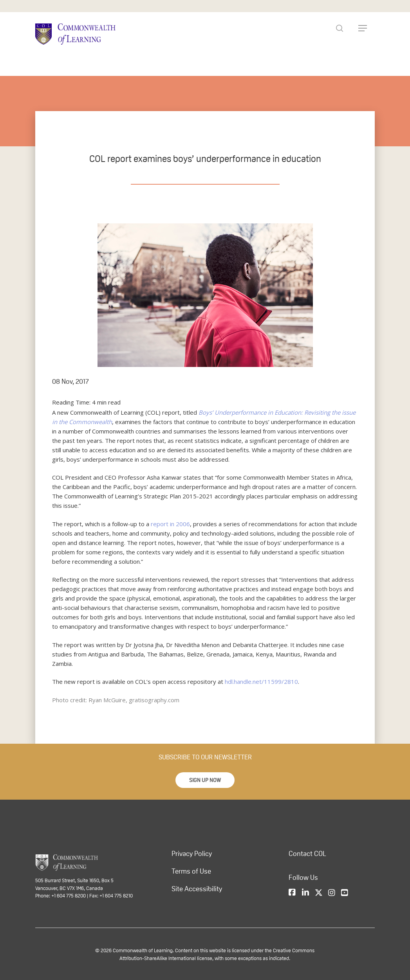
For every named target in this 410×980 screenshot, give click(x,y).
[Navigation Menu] (363, 28)
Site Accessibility (197, 889)
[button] (205, 780)
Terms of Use (191, 871)
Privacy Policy (192, 854)
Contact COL (307, 854)
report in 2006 (170, 524)
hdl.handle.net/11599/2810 (261, 682)
